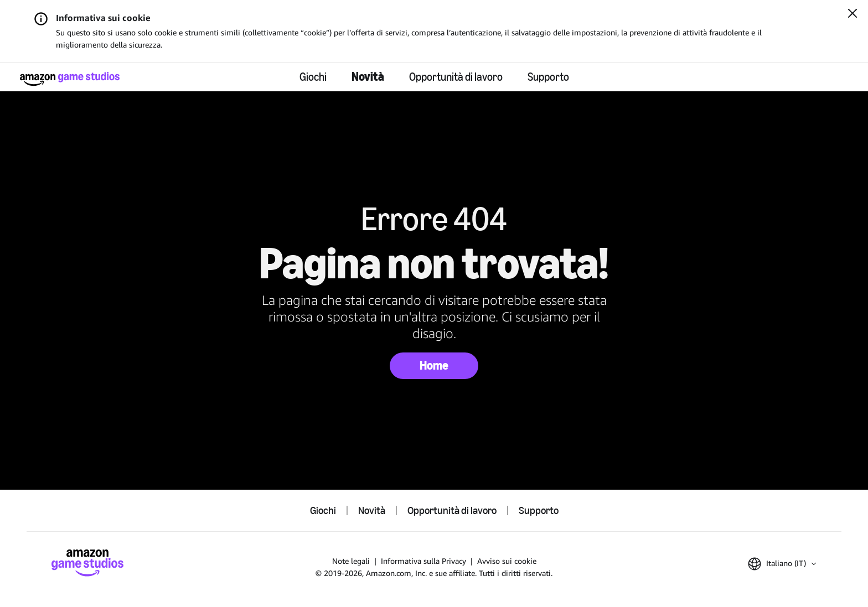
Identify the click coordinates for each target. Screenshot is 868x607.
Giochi (313, 77)
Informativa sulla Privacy (423, 561)
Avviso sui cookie (507, 561)
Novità (368, 77)
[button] (782, 564)
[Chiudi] (852, 14)
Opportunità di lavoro (456, 77)
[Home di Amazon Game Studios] (70, 79)
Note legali (351, 561)
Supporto (548, 77)
